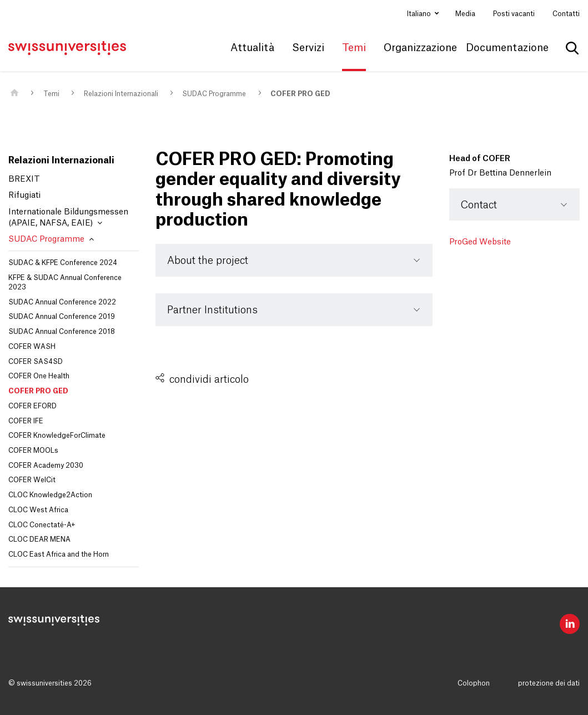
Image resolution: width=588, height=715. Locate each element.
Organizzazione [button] (420, 48)
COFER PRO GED (300, 94)
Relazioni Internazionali (121, 94)
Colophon (474, 683)
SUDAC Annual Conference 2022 (62, 302)
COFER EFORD (32, 406)
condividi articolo (209, 379)
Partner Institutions (212, 310)
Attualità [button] (252, 48)
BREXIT (24, 179)
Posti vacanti (514, 14)
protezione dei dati (549, 683)
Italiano (420, 14)
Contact (479, 205)
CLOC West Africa (38, 510)
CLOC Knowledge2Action (50, 495)
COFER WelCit (32, 480)
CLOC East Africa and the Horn (59, 554)
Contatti (566, 14)
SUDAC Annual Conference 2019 (62, 317)
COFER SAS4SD (36, 362)
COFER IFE (26, 421)
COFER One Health (39, 376)
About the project (208, 261)
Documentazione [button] (507, 48)
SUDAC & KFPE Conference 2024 (63, 263)
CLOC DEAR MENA (39, 539)
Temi (51, 94)
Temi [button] (354, 48)
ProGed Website (480, 242)
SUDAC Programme (214, 94)
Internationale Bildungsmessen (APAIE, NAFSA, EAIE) (68, 218)
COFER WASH (32, 347)
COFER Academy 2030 (46, 466)
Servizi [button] (308, 48)
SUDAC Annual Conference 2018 (62, 332)
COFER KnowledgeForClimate (57, 436)
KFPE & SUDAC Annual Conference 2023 (65, 282)
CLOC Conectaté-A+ (42, 525)
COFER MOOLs (33, 451)
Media (465, 14)
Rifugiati (24, 196)
